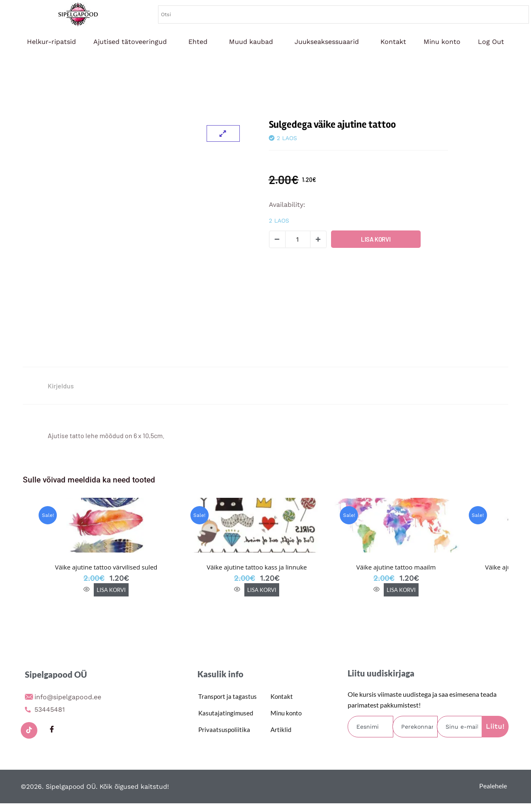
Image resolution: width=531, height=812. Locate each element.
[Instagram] (75, 730)
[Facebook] (52, 730)
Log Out (491, 42)
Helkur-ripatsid (51, 42)
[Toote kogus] (298, 239)
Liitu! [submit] (495, 726)
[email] (460, 727)
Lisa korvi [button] (111, 590)
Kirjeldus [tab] (61, 386)
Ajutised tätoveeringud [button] (130, 42)
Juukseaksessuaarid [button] (327, 42)
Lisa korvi (376, 239)
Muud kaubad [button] (251, 42)
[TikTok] (29, 730)
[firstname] (370, 727)
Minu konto (442, 42)
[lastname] (415, 727)
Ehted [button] (198, 42)
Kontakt (393, 42)
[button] (132, 42)
